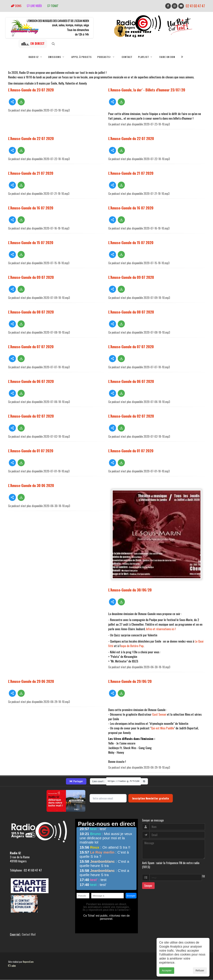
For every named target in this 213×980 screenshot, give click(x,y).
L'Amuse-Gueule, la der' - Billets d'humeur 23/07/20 (147, 90)
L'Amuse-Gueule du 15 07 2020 (31, 243)
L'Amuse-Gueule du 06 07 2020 (31, 381)
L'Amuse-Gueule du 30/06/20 (130, 590)
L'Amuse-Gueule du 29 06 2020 (31, 681)
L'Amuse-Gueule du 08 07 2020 (31, 312)
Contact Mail (29, 935)
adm (12, 966)
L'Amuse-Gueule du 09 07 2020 (31, 277)
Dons (16, 6)
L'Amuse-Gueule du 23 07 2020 (31, 90)
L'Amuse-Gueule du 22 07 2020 (31, 139)
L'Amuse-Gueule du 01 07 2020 (31, 451)
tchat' (53, 6)
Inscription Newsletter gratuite (151, 798)
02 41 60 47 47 (195, 6)
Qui (153, 728)
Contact (127, 57)
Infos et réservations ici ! (161, 629)
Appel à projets (82, 57)
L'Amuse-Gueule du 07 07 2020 (31, 347)
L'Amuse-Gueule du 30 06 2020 (31, 486)
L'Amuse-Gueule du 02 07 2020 (31, 416)
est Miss (165, 728)
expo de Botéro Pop (132, 646)
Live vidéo (34, 6)
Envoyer (148, 886)
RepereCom (28, 962)
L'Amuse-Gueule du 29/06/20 (130, 681)
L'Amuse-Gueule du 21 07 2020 (31, 173)
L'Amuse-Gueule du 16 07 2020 (31, 208)
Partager (76, 781)
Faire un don (167, 57)
